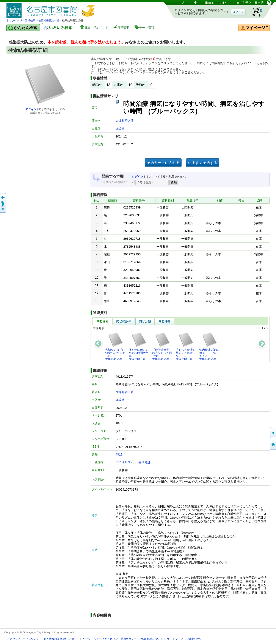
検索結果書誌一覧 (49, 20)
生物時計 (144, 462)
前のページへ (3, 203)
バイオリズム (125, 462)
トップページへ (273, 444)
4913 (119, 454)
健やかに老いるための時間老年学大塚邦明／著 (139, 346)
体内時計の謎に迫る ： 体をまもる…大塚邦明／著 (209, 346)
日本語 (259, 3)
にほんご (224, 3)
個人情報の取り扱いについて (61, 639)
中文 (237, 3)
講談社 (120, 129)
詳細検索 (30, 20)
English (210, 3)
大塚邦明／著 (125, 121)
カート (255, 12)
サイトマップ (175, 639)
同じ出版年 (124, 321)
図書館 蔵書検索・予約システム (52, 9)
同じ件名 (165, 321)
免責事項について (152, 639)
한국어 (247, 3)
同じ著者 (103, 321)
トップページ (14, 20)
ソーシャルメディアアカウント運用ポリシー (110, 639)
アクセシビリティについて (23, 639)
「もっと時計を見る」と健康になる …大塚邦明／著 (186, 346)
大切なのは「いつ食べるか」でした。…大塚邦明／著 (115, 346)
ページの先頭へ (273, 432)
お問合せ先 (194, 639)
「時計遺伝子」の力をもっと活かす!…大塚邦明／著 (162, 346)
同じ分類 (145, 321)
